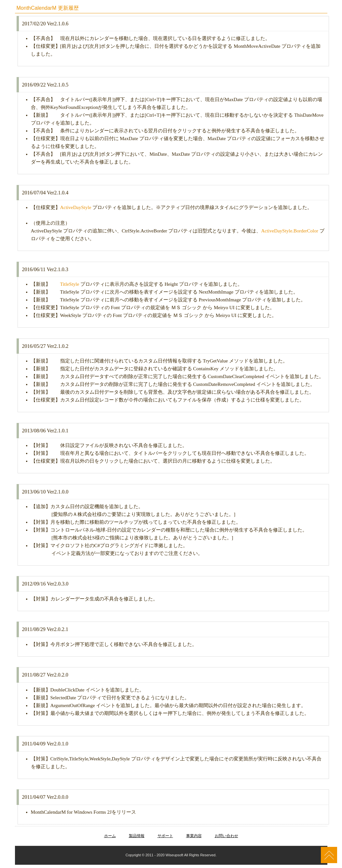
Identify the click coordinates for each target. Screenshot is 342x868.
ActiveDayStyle (76, 207)
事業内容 (194, 836)
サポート (165, 836)
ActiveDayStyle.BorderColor (289, 231)
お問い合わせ (226, 836)
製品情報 (137, 836)
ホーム (110, 836)
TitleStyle (70, 284)
